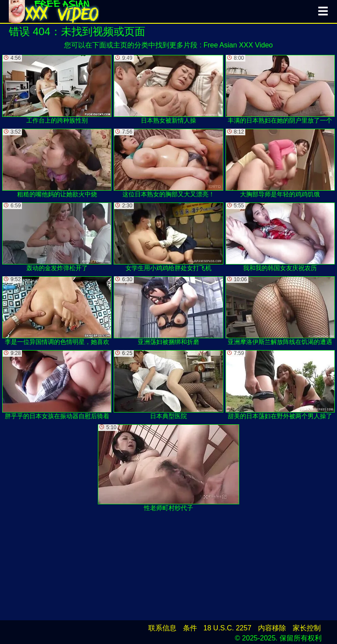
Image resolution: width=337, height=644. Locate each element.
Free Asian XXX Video (238, 45)
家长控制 (307, 628)
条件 (190, 628)
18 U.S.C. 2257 (228, 628)
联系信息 (162, 628)
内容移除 (272, 628)
